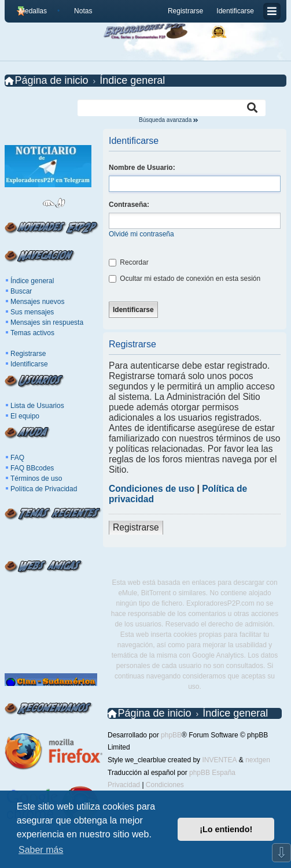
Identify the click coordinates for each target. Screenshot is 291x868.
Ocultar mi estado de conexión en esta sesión (185, 279)
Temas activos (32, 333)
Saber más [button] (41, 850)
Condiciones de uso (152, 489)
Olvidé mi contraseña (141, 234)
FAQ (17, 458)
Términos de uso (36, 478)
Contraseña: (129, 205)
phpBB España (212, 773)
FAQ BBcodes (32, 468)
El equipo (25, 416)
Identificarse (29, 364)
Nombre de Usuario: (142, 168)
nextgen (258, 760)
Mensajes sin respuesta (47, 322)
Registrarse (28, 354)
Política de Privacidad (44, 489)
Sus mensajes (32, 312)
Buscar (21, 291)
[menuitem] (78, 11)
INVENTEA (219, 760)
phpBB (171, 735)
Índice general (32, 281)
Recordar (129, 262)
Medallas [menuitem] (33, 11)
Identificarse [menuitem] (235, 11)
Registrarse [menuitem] (185, 11)
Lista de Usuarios (37, 406)
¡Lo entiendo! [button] (226, 829)
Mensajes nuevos (37, 302)
